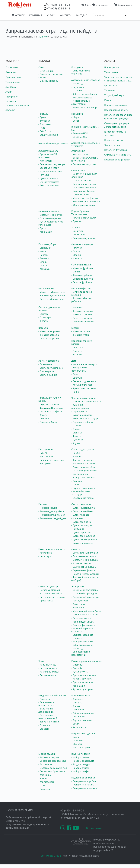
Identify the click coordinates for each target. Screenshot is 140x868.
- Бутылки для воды (82, 415)
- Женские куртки (80, 335)
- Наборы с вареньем (83, 761)
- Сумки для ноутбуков (83, 536)
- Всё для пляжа (80, 474)
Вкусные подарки (81, 754)
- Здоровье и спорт (49, 168)
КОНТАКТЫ (66, 15)
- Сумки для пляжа (81, 522)
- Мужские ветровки (49, 331)
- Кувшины (77, 440)
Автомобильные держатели (53, 143)
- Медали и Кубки (81, 748)
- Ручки (42, 228)
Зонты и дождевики (49, 361)
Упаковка (76, 228)
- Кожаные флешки (81, 180)
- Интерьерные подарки (84, 364)
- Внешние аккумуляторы (85, 107)
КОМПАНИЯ (36, 15)
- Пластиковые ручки (50, 218)
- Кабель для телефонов (84, 94)
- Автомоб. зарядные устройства (82, 630)
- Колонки (77, 90)
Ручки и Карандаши (49, 211)
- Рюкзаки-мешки (48, 508)
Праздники (77, 67)
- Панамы (43, 255)
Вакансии (11, 72)
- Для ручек (77, 231)
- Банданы (44, 258)
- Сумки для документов (84, 539)
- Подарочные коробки (84, 781)
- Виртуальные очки (82, 641)
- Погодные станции (49, 590)
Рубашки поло (46, 288)
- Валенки (76, 355)
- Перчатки (77, 347)
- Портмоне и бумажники (52, 771)
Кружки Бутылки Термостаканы (80, 213)
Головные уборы (47, 244)
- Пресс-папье (46, 601)
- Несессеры (45, 556)
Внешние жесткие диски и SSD (85, 128)
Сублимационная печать (118, 155)
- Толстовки (45, 124)
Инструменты (46, 449)
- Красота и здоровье (83, 460)
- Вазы (75, 374)
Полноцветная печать (116, 110)
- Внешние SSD (79, 137)
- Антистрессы (79, 727)
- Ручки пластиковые (82, 682)
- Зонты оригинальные (51, 368)
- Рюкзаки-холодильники (52, 515)
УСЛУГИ (51, 15)
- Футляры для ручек (82, 689)
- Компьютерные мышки (84, 615)
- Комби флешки (80, 195)
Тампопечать (111, 72)
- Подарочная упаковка (84, 238)
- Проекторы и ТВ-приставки (48, 156)
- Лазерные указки (81, 618)
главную (43, 37)
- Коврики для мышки (83, 622)
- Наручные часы (47, 665)
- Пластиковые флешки (84, 188)
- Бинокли (77, 481)
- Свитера (43, 314)
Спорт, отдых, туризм (83, 449)
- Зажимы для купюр (49, 757)
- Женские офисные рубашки (82, 300)
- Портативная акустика (84, 164)
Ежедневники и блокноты (52, 695)
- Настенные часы (48, 668)
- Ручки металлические (84, 675)
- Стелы (75, 737)
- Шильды (77, 744)
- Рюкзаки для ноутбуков (51, 511)
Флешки (76, 549)
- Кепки (42, 251)
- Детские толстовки (82, 318)
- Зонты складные (48, 375)
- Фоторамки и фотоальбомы (79, 369)
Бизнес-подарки (47, 754)
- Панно (75, 392)
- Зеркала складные (82, 720)
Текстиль (43, 114)
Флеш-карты (78, 171)
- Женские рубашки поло (52, 296)
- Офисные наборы (48, 81)
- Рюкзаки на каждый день (52, 518)
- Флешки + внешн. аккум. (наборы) (85, 579)
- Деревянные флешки (83, 191)
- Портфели (44, 789)
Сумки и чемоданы (81, 504)
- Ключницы (45, 775)
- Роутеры (44, 175)
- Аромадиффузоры (82, 385)
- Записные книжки (49, 722)
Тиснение (109, 90)
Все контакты (94, 828)
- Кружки (76, 443)
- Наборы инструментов (51, 460)
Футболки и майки (81, 265)
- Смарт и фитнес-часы (83, 625)
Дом (74, 361)
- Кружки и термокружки (84, 218)
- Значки (76, 706)
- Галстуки (77, 248)
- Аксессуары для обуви (84, 467)
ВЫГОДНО (82, 15)
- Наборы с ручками (82, 679)
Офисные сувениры (49, 587)
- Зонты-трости (46, 371)
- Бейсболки (45, 131)
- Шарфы (76, 255)
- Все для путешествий (83, 463)
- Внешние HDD (80, 133)
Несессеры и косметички (52, 549)
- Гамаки (76, 485)
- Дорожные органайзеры (52, 761)
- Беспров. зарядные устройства (82, 636)
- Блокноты (44, 699)
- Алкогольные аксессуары (85, 419)
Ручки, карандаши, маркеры (86, 661)
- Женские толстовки (82, 311)
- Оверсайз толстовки (83, 322)
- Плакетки (77, 741)
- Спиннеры (78, 710)
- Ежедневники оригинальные (46, 704)
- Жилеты (43, 321)
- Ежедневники (46, 71)
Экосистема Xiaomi (48, 151)
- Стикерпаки (78, 717)
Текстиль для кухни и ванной (50, 399)
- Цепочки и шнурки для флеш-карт (84, 175)
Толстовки (77, 307)
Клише (108, 100)
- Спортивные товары (83, 498)
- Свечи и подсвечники (84, 381)
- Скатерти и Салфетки (50, 411)
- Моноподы (78, 84)
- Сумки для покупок (82, 525)
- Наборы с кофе (80, 771)
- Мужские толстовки (82, 314)
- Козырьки (44, 269)
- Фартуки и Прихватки (51, 408)
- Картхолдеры (46, 782)
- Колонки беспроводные (85, 593)
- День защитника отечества (81, 72)
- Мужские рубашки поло (52, 292)
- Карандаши (45, 232)
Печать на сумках (114, 140)
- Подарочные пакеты (83, 785)
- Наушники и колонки (50, 171)
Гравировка (111, 86)
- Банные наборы (48, 422)
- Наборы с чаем (80, 768)
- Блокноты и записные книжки (51, 76)
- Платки (76, 251)
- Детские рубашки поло (51, 299)
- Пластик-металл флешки (85, 574)
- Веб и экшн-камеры (82, 645)
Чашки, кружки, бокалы (84, 398)
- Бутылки (76, 221)
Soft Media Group (51, 856)
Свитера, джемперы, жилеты (49, 309)
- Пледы (76, 453)
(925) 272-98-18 (58, 8)
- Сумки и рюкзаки (48, 178)
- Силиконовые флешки (84, 184)
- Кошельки (77, 518)
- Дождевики (45, 364)
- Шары (75, 117)
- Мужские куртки (81, 331)
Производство (13, 77)
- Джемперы (45, 317)
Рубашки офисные (81, 288)
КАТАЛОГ (18, 15)
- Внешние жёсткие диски (85, 597)
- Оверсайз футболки (82, 279)
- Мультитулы (46, 456)
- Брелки (76, 724)
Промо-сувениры (81, 695)
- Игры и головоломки (83, 488)
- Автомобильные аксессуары (81, 493)
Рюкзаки (43, 504)
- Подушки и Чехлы (49, 404)
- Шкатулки (77, 378)
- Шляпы (43, 262)
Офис (41, 67)
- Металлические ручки (51, 215)
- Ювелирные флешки (83, 205)
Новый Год (77, 114)
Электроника (78, 151)
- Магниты (77, 703)
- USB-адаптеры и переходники (81, 653)
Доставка (10, 110)
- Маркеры (77, 665)
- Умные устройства (82, 98)
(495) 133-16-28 (58, 5)
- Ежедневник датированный (46, 710)
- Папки (42, 785)
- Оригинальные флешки (85, 553)
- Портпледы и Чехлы (83, 511)
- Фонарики (45, 463)
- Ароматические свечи (84, 388)
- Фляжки (76, 436)
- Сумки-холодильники (83, 508)
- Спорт (75, 121)
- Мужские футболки (82, 268)
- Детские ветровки (49, 338)
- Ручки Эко (77, 668)
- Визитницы (45, 764)
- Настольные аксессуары (52, 597)
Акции (9, 92)
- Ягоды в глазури (81, 764)
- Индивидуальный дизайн (86, 202)
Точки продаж (13, 82)
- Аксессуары (45, 161)
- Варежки (77, 351)
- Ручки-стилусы (80, 672)
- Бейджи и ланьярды (83, 713)
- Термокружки (79, 411)
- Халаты (43, 415)
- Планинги (44, 725)
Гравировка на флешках (117, 160)
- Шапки (43, 265)
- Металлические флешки (85, 198)
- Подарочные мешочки (84, 788)
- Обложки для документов (53, 768)
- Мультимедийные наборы (86, 611)
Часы (41, 661)
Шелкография (112, 67)
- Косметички (45, 553)
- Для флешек (78, 235)
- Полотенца (45, 419)
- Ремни (43, 778)
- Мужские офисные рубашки (82, 293)
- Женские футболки (82, 275)
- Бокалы (76, 429)
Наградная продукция (83, 733)
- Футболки (44, 121)
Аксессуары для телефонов (86, 80)
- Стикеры (44, 729)
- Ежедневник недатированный (48, 717)
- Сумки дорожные (81, 532)
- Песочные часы (47, 675)
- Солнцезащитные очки (84, 471)
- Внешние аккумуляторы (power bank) (85, 159)
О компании (12, 67)
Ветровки (43, 328)
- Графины (77, 426)
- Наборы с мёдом (81, 757)
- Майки (76, 272)
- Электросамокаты (49, 185)
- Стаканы (76, 433)
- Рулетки (43, 453)
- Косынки (77, 258)
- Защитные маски (48, 135)
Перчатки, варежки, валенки (82, 342)
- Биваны (76, 456)
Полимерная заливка (116, 105)
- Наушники (78, 87)
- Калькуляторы (80, 601)
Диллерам (11, 87)
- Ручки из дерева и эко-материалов (51, 223)
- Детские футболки (82, 282)
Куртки (75, 328)
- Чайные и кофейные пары (86, 402)
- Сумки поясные (80, 515)
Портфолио (12, 97)
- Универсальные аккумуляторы (81, 102)
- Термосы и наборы (82, 422)
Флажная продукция (82, 244)
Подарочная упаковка (83, 778)
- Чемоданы (78, 529)
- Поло (42, 128)
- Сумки (42, 117)
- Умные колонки (80, 154)
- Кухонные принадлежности (80, 406)
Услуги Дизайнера (114, 95)
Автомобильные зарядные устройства (86, 145)
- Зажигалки (78, 699)
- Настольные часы (49, 672)
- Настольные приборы (51, 593)
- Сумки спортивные (82, 543)
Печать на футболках (116, 150)
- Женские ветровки (49, 335)
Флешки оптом (112, 145)
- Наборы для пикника (83, 478)
